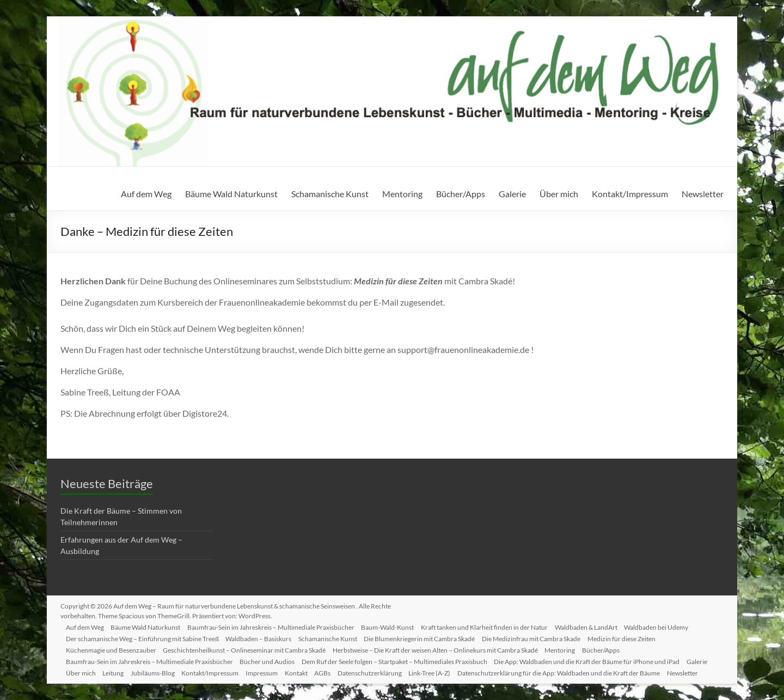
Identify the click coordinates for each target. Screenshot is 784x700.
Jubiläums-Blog (160, 671)
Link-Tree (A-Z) (448, 671)
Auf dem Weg (146, 194)
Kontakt (309, 671)
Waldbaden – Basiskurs (264, 637)
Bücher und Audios (272, 660)
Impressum (272, 671)
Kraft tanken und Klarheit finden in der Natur (495, 626)
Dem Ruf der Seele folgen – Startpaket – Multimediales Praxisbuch (402, 660)
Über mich (559, 194)
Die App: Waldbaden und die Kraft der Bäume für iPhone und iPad (596, 660)
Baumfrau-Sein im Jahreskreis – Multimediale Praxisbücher (278, 626)
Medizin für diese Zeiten (634, 637)
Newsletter (703, 194)
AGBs (337, 671)
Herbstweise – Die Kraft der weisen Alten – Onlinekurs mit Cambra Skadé (442, 649)
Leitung (118, 671)
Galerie (512, 194)
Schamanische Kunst (330, 194)
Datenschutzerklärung (386, 671)
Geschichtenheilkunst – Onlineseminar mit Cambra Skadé (250, 649)
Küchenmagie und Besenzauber (114, 649)
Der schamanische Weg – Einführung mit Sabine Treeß (146, 637)
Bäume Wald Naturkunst (231, 194)
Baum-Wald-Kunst (397, 626)
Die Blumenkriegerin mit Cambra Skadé (428, 637)
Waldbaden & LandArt (599, 626)
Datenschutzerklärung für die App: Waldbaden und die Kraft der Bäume (579, 671)
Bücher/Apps (461, 194)
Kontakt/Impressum (630, 194)
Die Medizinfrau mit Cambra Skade (542, 637)
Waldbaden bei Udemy (671, 626)
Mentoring (402, 194)
